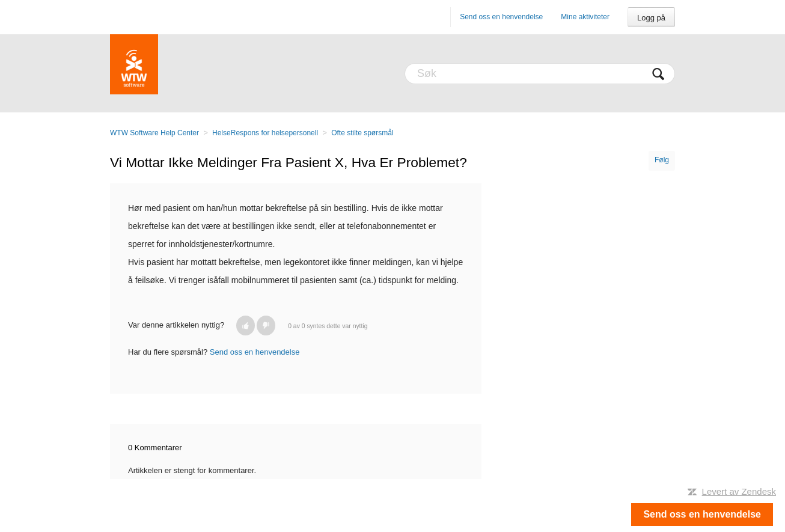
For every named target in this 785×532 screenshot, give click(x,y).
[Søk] (540, 74)
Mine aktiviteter (585, 17)
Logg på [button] (651, 18)
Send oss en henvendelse (501, 17)
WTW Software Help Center (154, 133)
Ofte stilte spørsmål (362, 133)
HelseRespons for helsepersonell (265, 133)
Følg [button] (662, 160)
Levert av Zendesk (739, 491)
